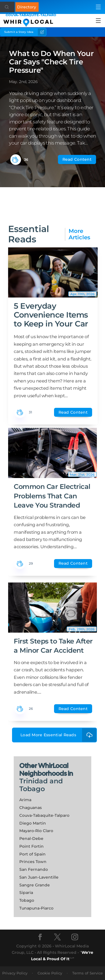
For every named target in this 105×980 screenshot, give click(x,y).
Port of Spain (32, 854)
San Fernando (34, 869)
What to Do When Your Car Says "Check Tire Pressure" (51, 62)
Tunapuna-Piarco (36, 908)
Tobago (27, 900)
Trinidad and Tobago (41, 785)
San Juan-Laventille (39, 877)
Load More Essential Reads (59, 735)
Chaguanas (31, 808)
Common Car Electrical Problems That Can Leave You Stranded (52, 496)
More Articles (79, 234)
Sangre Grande (35, 885)
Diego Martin (33, 823)
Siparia (26, 893)
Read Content (77, 159)
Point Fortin (32, 846)
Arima (25, 800)
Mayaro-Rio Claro (36, 831)
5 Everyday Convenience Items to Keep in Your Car (51, 315)
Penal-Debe (31, 838)
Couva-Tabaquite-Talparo (44, 815)
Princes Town (33, 862)
